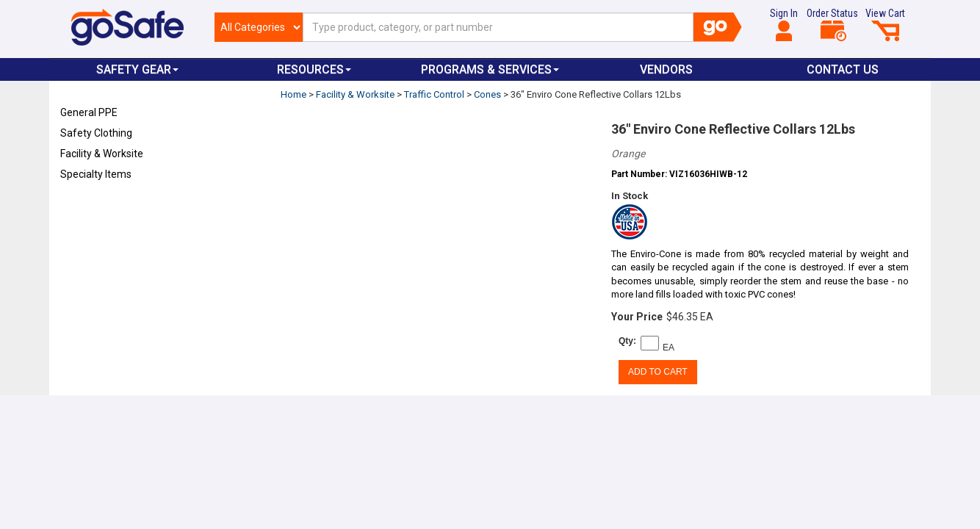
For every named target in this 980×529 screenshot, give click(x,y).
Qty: (627, 341)
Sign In (784, 24)
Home (293, 94)
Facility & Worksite (102, 154)
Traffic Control (434, 94)
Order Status (832, 24)
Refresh (89, 209)
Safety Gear (137, 69)
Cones (487, 94)
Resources (314, 69)
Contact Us (843, 69)
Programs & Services (490, 69)
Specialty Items (96, 174)
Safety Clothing (96, 133)
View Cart (885, 24)
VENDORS (666, 69)
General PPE (89, 112)
